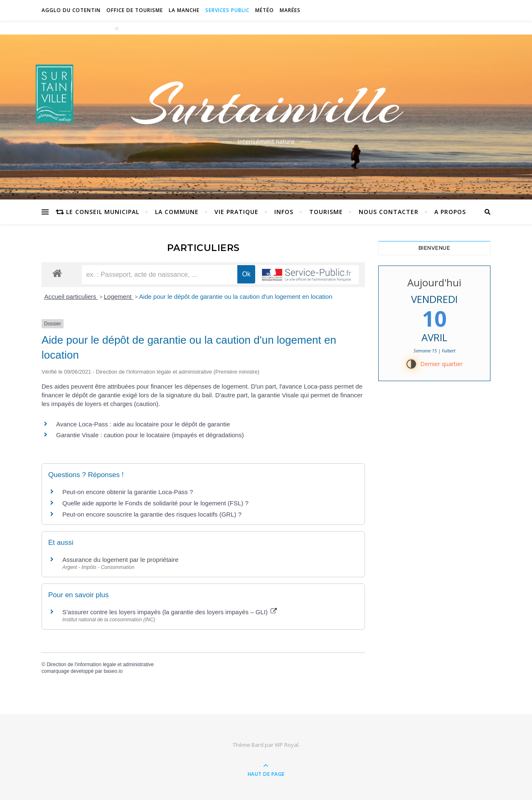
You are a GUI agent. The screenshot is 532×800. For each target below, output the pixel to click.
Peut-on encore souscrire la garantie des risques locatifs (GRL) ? (152, 514)
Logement (119, 297)
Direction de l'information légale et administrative (100, 665)
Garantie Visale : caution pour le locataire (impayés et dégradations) (150, 435)
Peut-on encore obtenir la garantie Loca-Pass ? (128, 492)
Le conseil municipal (103, 212)
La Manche (184, 10)
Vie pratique (236, 212)
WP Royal (287, 745)
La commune (177, 212)
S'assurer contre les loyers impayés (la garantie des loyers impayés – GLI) (170, 612)
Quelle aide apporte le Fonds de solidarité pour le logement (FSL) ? (155, 503)
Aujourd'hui (434, 282)
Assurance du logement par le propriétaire (120, 560)
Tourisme (326, 212)
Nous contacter (389, 212)
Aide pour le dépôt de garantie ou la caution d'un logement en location (236, 297)
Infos (284, 212)
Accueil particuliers (71, 297)
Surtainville (266, 105)
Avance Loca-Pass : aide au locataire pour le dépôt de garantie (143, 424)
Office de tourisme (135, 10)
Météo (265, 10)
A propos (450, 212)
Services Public (227, 10)
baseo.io (113, 671)
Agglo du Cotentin (71, 10)
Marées (290, 10)
